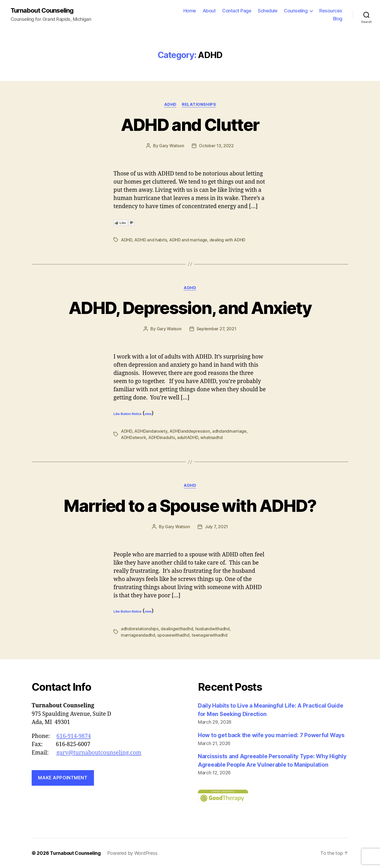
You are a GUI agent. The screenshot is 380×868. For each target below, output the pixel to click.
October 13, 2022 (216, 146)
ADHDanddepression (190, 431)
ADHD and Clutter (190, 125)
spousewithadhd (173, 635)
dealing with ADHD (227, 240)
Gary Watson (172, 146)
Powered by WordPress (132, 853)
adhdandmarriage (229, 431)
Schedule (268, 11)
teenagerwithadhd (210, 635)
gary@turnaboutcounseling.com (99, 753)
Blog (338, 19)
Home (190, 11)
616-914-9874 (74, 736)
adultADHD (188, 437)
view (148, 414)
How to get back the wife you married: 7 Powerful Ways (271, 735)
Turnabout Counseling (42, 11)
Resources (331, 11)
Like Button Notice (127, 414)
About (209, 11)
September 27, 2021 (217, 329)
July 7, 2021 (216, 527)
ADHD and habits (151, 240)
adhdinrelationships (140, 629)
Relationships (199, 104)
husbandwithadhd (212, 629)
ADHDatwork (133, 437)
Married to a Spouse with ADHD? (190, 506)
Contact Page (237, 11)
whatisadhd (211, 437)
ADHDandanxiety (151, 431)
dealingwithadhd (177, 629)
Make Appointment (63, 778)
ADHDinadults (162, 437)
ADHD (170, 104)
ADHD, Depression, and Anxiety (190, 308)
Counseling (296, 11)
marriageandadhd (138, 635)
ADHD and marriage (188, 240)
